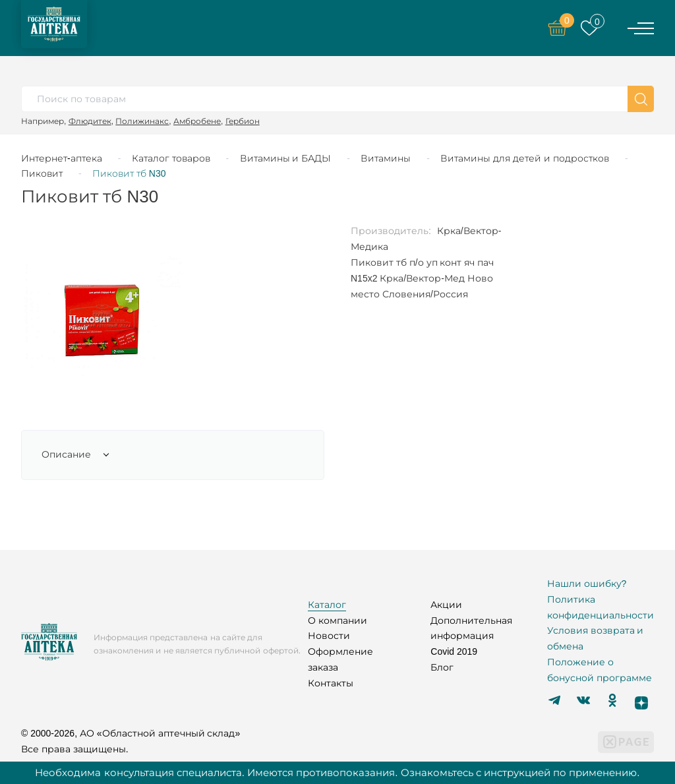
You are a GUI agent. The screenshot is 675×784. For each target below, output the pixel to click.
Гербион (243, 121)
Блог (442, 667)
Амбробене (197, 121)
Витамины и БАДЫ (286, 158)
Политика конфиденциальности (601, 607)
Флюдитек (90, 121)
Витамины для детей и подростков (525, 158)
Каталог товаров (171, 158)
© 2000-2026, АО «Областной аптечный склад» (131, 733)
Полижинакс (142, 121)
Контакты (331, 683)
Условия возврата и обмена (596, 638)
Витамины (386, 158)
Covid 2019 (454, 651)
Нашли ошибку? (587, 584)
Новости (329, 636)
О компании (337, 620)
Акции (446, 605)
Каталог (327, 605)
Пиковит (42, 173)
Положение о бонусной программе (600, 670)
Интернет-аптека (62, 158)
